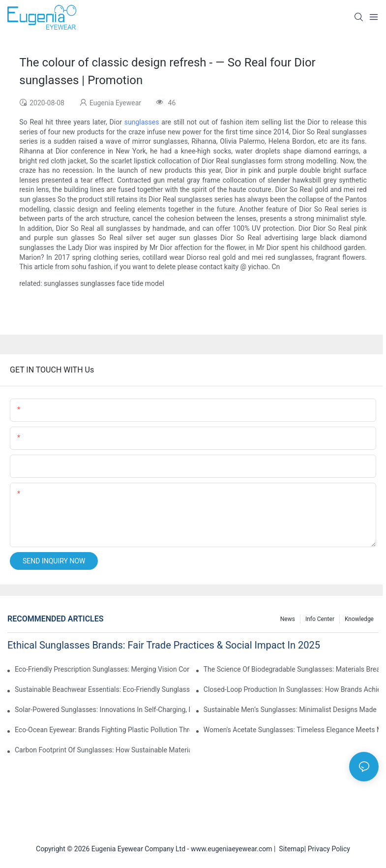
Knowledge (359, 619)
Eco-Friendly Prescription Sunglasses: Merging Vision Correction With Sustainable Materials (102, 669)
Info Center (320, 619)
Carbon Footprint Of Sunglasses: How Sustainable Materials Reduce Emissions (102, 750)
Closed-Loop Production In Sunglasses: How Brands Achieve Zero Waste (291, 689)
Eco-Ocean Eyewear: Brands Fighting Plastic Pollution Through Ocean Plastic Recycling (102, 730)
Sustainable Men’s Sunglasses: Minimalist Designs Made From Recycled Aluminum (291, 710)
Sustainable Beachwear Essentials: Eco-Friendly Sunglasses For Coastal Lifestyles (102, 689)
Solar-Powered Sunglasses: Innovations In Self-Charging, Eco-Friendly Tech (102, 710)
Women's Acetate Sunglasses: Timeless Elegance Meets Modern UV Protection (291, 730)
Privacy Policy (329, 849)
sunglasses (142, 122)
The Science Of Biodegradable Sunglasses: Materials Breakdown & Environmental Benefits (291, 669)
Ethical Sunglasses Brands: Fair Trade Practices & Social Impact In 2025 (164, 645)
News (288, 619)
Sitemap (290, 849)
